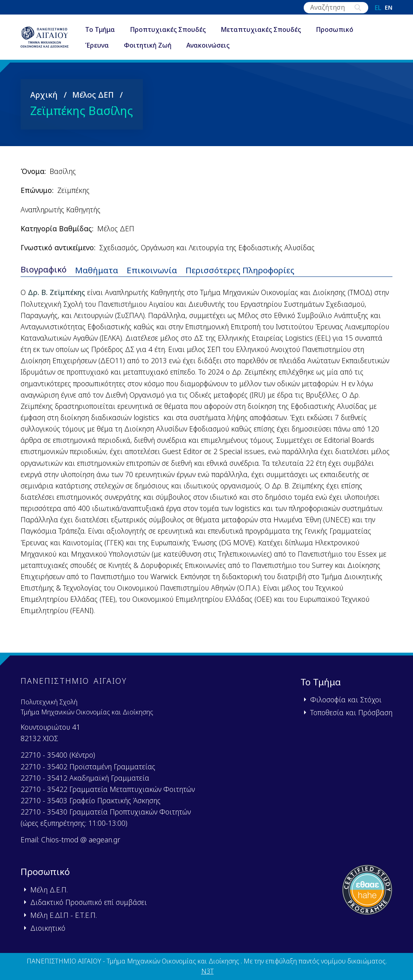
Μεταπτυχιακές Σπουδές (266, 30)
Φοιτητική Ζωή (152, 46)
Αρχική (44, 95)
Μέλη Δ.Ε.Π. (49, 890)
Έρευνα (102, 46)
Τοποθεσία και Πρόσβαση (351, 712)
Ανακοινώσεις (213, 46)
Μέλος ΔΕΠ (93, 95)
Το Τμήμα (105, 30)
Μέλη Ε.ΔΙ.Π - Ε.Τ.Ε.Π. (64, 915)
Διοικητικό (48, 928)
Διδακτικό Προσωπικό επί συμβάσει (89, 902)
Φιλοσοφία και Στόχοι (346, 699)
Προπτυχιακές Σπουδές (173, 30)
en (389, 8)
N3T (208, 971)
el (378, 8)
